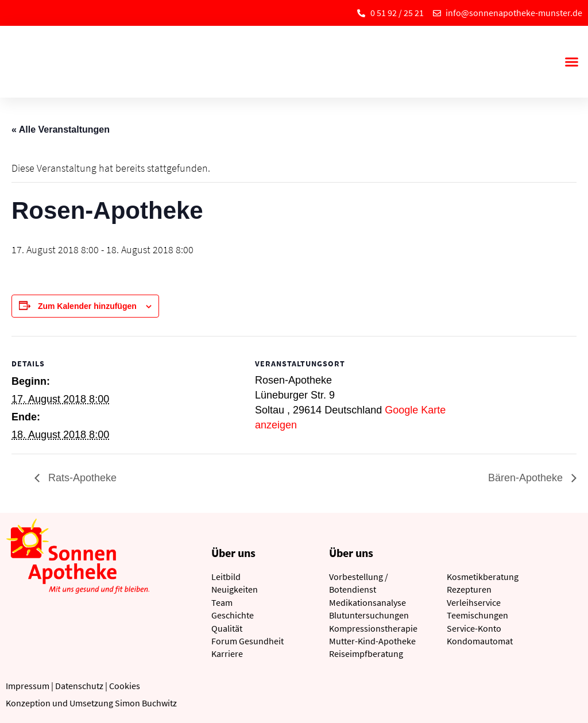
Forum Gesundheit (247, 641)
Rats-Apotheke (81, 478)
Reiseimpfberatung (366, 654)
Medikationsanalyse (367, 602)
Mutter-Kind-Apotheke (372, 641)
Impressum (28, 686)
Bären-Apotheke (527, 478)
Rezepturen (469, 589)
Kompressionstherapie (373, 628)
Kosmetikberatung (483, 577)
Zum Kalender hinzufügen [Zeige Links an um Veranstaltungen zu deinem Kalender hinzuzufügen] (87, 306)
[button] (571, 62)
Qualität (227, 628)
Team (222, 602)
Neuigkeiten (235, 589)
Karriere (227, 654)
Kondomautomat (480, 641)
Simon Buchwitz (146, 703)
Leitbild (226, 577)
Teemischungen (477, 615)
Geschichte (233, 615)
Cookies (125, 686)
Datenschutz (79, 686)
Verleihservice (474, 602)
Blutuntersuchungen (369, 615)
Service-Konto (474, 628)
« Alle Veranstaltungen (61, 129)
